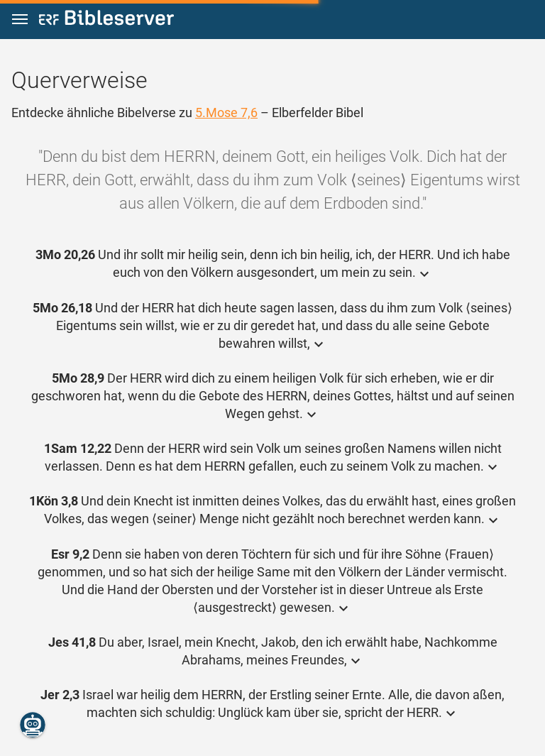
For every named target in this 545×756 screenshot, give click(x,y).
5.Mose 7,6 (226, 113)
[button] (20, 20)
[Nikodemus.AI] (33, 725)
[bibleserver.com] (106, 20)
